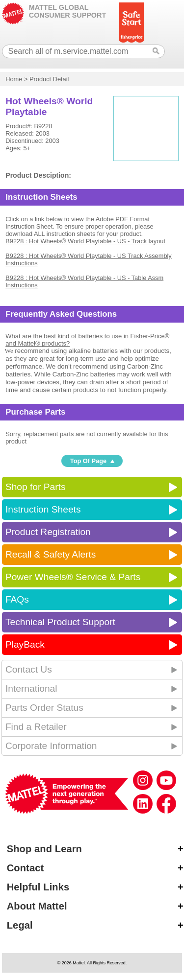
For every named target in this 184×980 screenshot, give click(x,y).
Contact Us (29, 669)
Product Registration (48, 532)
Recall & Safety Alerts (51, 554)
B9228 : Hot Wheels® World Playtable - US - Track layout (85, 241)
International (31, 688)
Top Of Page (88, 461)
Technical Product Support (60, 622)
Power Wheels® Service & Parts (73, 577)
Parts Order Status (44, 708)
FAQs (17, 599)
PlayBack (25, 644)
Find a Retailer (36, 727)
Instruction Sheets (43, 509)
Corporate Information (51, 746)
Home (14, 79)
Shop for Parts (36, 487)
